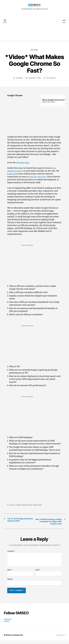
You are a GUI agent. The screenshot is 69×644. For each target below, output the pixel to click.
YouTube (34, 50)
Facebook (8, 623)
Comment (11, 555)
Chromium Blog (23, 163)
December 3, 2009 (34, 78)
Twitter (6, 625)
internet (36, 505)
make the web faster (38, 177)
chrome (13, 505)
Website (10, 583)
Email (38, 574)
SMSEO (20, 78)
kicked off (12, 174)
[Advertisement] (34, 28)
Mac (41, 505)
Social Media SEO (17, 639)
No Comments (51, 78)
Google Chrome (27, 505)
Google (19, 505)
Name (10, 574)
